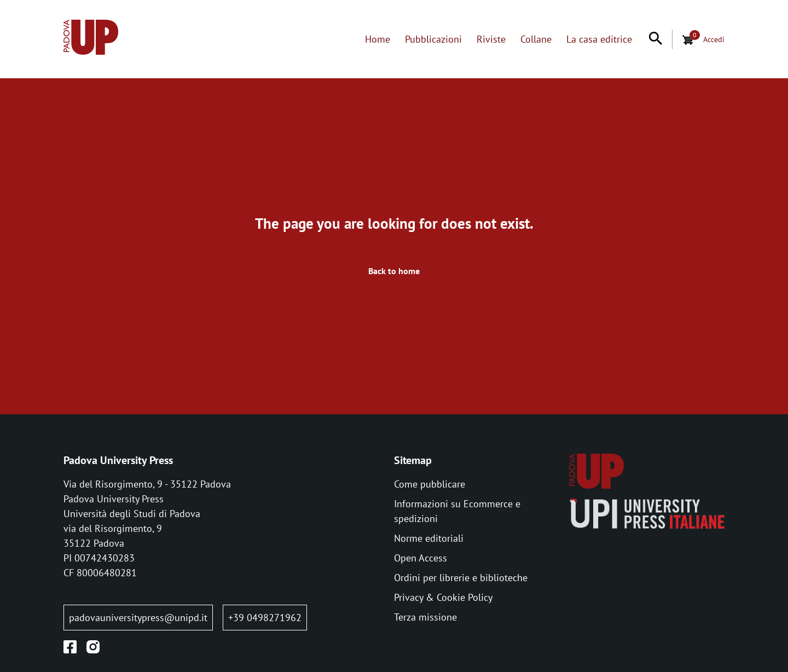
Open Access (421, 558)
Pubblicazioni (433, 39)
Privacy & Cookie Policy (443, 597)
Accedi (714, 39)
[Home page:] (91, 39)
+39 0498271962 (265, 618)
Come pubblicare (430, 484)
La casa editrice (599, 39)
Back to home (394, 271)
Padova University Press (118, 460)
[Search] (656, 39)
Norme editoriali (429, 538)
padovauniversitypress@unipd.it (138, 618)
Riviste (491, 39)
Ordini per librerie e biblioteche (461, 578)
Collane (536, 39)
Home (378, 39)
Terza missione (425, 617)
